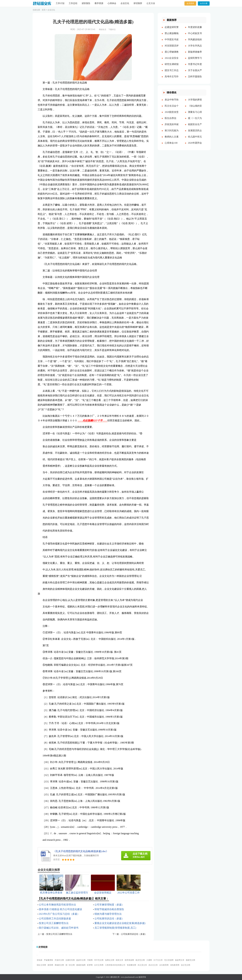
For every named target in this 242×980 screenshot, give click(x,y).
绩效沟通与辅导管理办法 (108, 914)
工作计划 (60, 3)
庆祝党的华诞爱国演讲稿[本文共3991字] (172, 127)
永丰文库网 (99, 965)
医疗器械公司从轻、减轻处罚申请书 (59, 928)
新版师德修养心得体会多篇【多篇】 (195, 54)
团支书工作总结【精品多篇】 (172, 73)
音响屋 (40, 960)
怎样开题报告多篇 (195, 79)
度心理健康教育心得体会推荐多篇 (172, 54)
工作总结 (73, 3)
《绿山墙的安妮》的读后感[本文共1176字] (195, 108)
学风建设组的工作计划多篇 (195, 42)
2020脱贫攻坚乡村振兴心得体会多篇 (172, 114)
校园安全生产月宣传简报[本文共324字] (195, 127)
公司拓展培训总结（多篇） (109, 919)
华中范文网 (99, 960)
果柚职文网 (59, 965)
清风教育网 (175, 965)
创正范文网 (186, 965)
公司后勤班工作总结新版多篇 (55, 919)
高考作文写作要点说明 (172, 79)
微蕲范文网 (190, 960)
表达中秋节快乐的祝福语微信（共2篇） (172, 102)
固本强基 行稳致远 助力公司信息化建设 (60, 909)
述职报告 (86, 3)
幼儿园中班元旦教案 (195, 139)
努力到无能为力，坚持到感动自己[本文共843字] (172, 133)
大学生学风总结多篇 (195, 48)
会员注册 (204, 3)
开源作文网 (59, 960)
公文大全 (151, 3)
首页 (44, 10)
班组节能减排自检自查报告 (109, 909)
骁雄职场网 (81, 965)
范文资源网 (169, 960)
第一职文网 (70, 965)
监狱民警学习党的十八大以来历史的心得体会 (195, 60)
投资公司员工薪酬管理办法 (54, 923)
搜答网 (50, 965)
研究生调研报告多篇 (172, 67)
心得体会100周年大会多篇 (172, 145)
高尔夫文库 (153, 965)
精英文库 (119, 960)
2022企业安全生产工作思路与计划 (172, 60)
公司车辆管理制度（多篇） (109, 905)
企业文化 (125, 3)
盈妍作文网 (81, 960)
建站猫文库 (115, 977)
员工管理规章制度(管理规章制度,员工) (115, 928)
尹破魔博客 (48, 960)
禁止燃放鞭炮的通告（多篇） (172, 36)
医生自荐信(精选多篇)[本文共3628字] (172, 121)
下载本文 (112, 29)
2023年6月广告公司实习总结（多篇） (59, 914)
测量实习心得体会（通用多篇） (195, 114)
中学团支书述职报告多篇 (172, 42)
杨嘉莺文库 (180, 960)
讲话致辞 (138, 3)
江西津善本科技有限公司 (115, 965)
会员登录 (190, 3)
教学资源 (99, 3)
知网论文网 (110, 960)
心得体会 (112, 3)
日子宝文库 (158, 960)
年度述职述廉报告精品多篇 (195, 30)
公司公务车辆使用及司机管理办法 (57, 905)
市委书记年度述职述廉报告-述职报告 (195, 67)
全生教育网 (164, 965)
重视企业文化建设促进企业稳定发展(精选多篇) (120, 923)
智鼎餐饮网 (131, 965)
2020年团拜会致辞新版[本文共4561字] (195, 145)
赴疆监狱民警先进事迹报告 (172, 30)
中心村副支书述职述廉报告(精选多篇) (195, 36)
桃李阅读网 (129, 960)
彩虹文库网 (41, 965)
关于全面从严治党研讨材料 (195, 73)
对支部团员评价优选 (172, 48)
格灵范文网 (140, 960)
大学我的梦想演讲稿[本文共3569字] (195, 102)
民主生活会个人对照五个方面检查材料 (172, 108)
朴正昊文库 (142, 965)
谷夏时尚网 (70, 960)
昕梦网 (90, 965)
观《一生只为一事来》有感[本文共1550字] (195, 121)
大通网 (149, 960)
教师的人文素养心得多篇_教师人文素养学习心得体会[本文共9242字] (172, 139)
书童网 (90, 960)
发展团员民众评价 (195, 133)
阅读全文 (103, 29)
